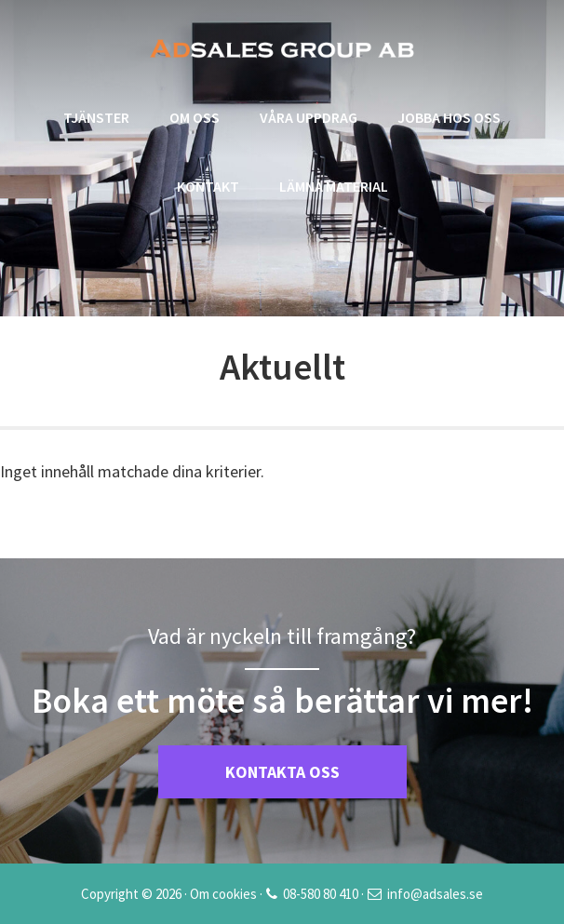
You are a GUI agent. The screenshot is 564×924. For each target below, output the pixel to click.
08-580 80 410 (321, 894)
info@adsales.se (435, 894)
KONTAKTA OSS (282, 772)
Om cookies (223, 894)
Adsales (282, 48)
